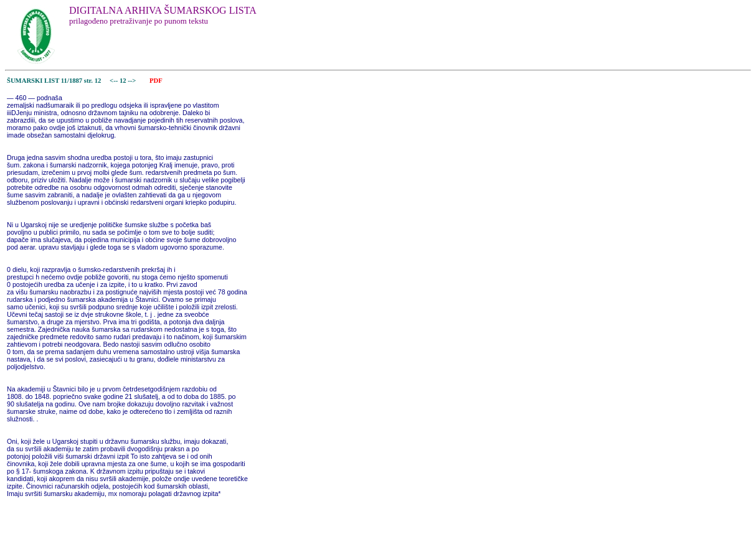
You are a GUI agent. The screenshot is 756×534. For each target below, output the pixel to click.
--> (133, 81)
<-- (114, 81)
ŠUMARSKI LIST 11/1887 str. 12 (54, 81)
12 (124, 81)
